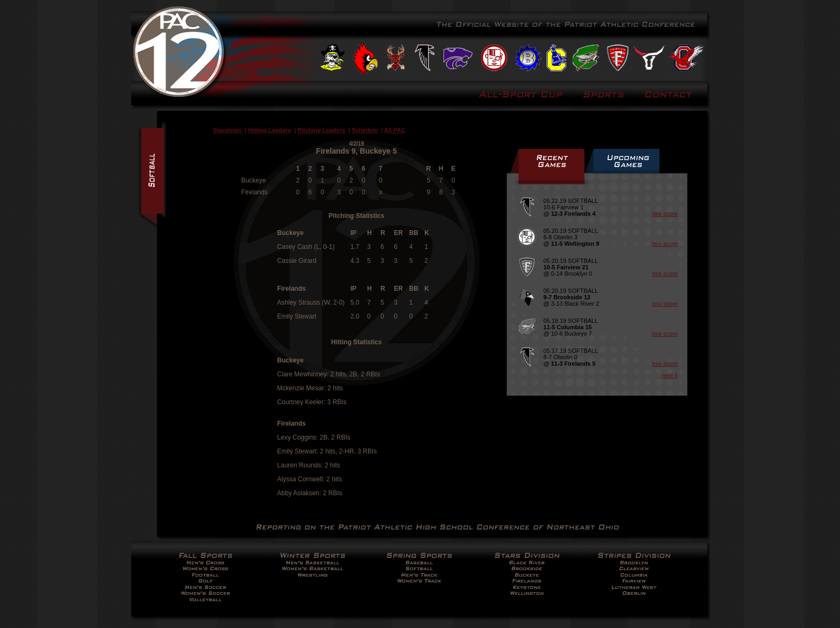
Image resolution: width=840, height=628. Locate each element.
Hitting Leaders (269, 130)
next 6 (670, 375)
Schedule (365, 130)
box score (665, 214)
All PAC (395, 130)
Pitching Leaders (321, 130)
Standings (227, 130)
